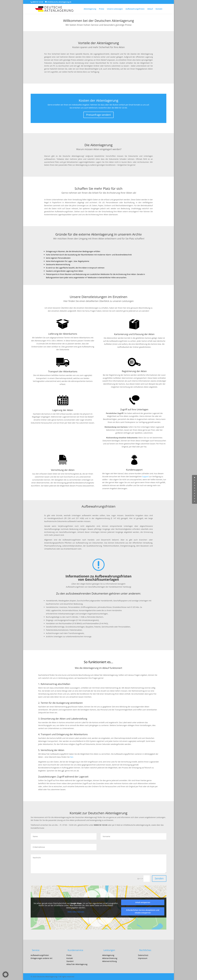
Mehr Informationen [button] (76, 912)
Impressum (143, 958)
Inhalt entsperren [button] (143, 902)
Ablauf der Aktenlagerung (77, 964)
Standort (70, 961)
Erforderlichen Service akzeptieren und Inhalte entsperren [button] (143, 911)
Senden (159, 878)
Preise (102, 9)
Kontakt (159, 9)
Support (145, 477)
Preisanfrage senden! (99, 115)
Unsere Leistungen (115, 9)
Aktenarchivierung (110, 958)
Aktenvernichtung (109, 961)
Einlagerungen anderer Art (42, 958)
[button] (6, 974)
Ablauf (150, 9)
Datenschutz (143, 955)
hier (72, 757)
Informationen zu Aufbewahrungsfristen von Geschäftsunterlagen (98, 578)
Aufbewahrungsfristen (135, 9)
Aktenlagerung (90, 9)
